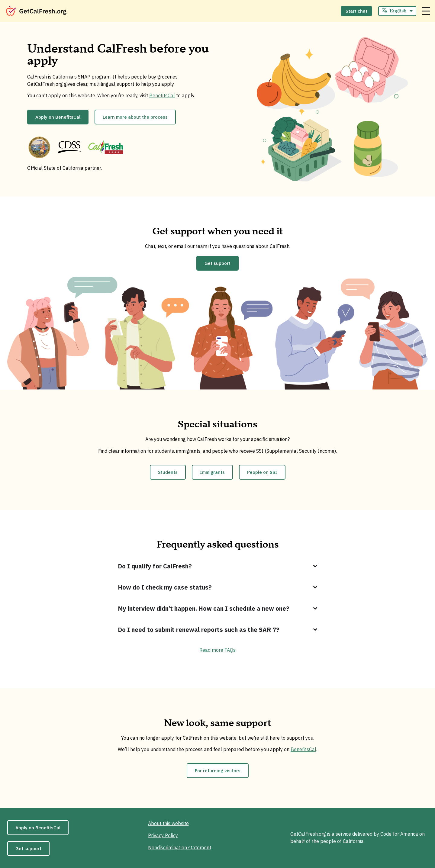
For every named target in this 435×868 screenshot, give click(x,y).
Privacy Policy (163, 835)
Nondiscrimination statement (180, 847)
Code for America (399, 834)
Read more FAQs (217, 650)
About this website (168, 823)
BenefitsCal (162, 95)
